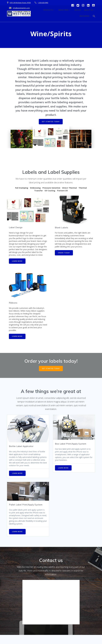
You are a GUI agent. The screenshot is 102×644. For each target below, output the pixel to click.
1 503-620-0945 (43, 3)
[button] (94, 17)
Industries (64, 10)
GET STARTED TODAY (51, 122)
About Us (89, 10)
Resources (85, 16)
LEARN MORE (17, 261)
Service (78, 10)
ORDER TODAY (64, 253)
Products (48, 10)
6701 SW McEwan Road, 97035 (20, 3)
